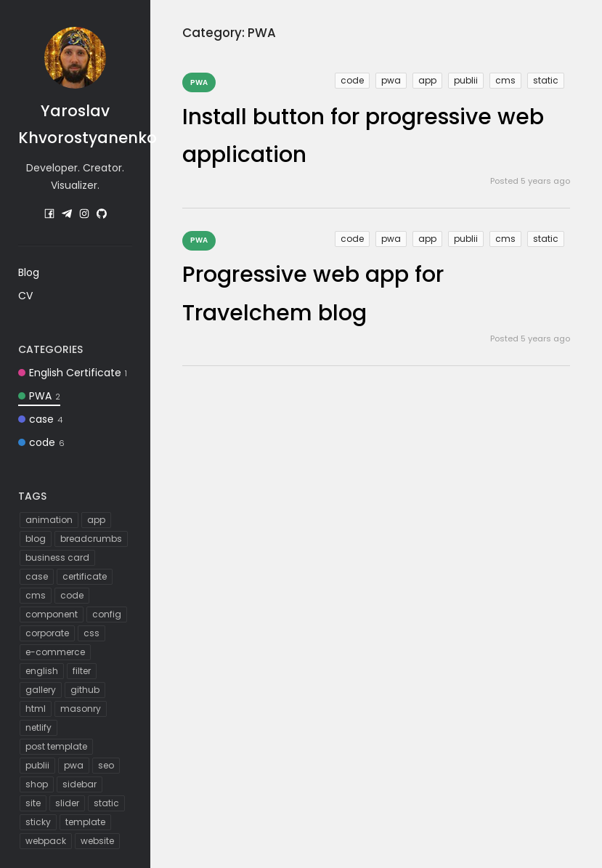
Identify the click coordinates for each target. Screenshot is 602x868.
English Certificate (73, 373)
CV (25, 296)
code (41, 442)
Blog (29, 272)
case (40, 419)
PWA (39, 396)
